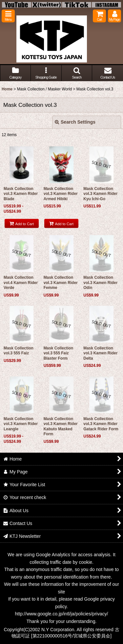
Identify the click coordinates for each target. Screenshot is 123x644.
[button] (8, 16)
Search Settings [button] (75, 122)
